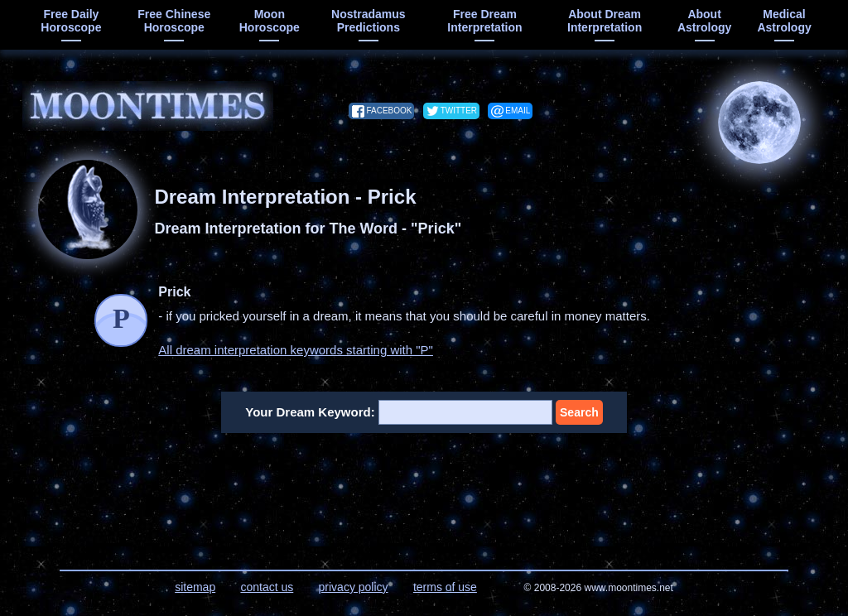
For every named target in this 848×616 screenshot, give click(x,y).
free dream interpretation (484, 21)
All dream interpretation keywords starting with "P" (296, 350)
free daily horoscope (71, 21)
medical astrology (784, 21)
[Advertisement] (424, 491)
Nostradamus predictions (368, 21)
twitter (459, 111)
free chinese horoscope (174, 21)
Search (579, 412)
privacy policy (354, 587)
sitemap (195, 587)
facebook (389, 111)
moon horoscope (270, 21)
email (518, 111)
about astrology (704, 21)
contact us (267, 587)
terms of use (445, 587)
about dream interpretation (605, 21)
